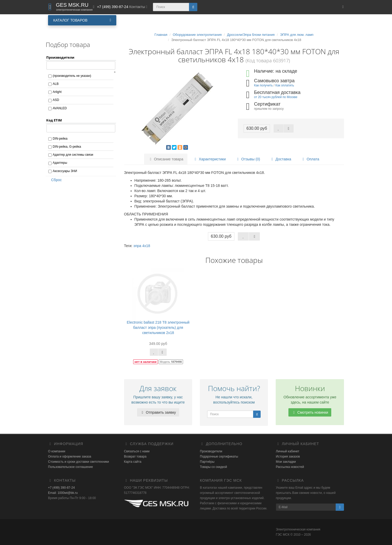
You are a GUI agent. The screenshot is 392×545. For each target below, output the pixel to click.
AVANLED (60, 108)
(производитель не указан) (72, 76)
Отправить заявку (158, 412)
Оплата (310, 159)
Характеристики (209, 159)
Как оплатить (285, 85)
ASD (56, 100)
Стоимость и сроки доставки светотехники (79, 462)
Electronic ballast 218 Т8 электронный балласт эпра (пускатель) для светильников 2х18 (158, 328)
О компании (57, 451)
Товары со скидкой (213, 467)
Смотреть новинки (310, 412)
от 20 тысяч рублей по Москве (276, 97)
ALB (56, 84)
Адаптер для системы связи (73, 155)
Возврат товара (135, 457)
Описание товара (166, 159)
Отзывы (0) (248, 159)
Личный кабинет (288, 451)
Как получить (263, 85)
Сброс (55, 180)
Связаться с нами (137, 451)
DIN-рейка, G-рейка (67, 147)
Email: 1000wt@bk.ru (63, 493)
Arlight (57, 92)
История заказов (288, 457)
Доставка (280, 159)
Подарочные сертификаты (219, 457)
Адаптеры (60, 163)
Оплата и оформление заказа (70, 457)
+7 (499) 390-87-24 (61, 488)
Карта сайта (133, 462)
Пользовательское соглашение (70, 467)
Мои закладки (286, 462)
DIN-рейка (60, 139)
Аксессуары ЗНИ (65, 171)
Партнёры (207, 462)
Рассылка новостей (290, 467)
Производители (211, 451)
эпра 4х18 (142, 246)
